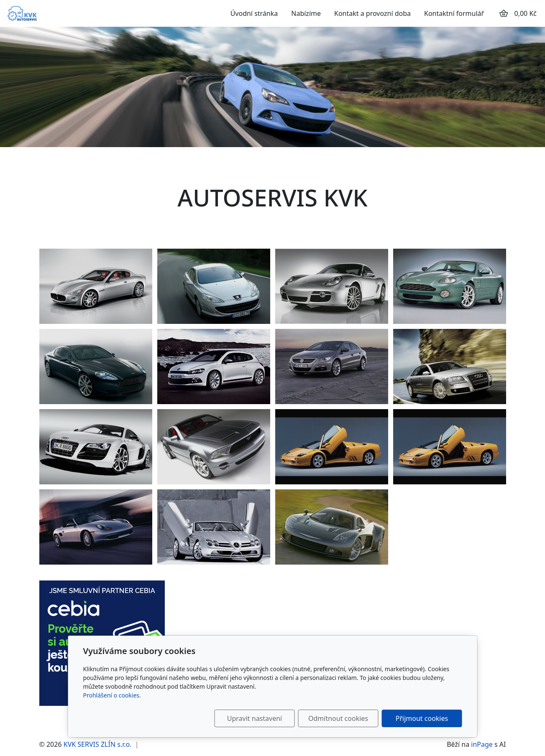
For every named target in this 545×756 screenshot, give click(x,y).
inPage (482, 744)
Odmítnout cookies (338, 718)
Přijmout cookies (422, 718)
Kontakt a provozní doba (372, 13)
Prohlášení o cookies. (112, 695)
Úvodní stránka (254, 13)
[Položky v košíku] (504, 13)
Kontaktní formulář (454, 13)
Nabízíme (306, 13)
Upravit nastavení (255, 718)
